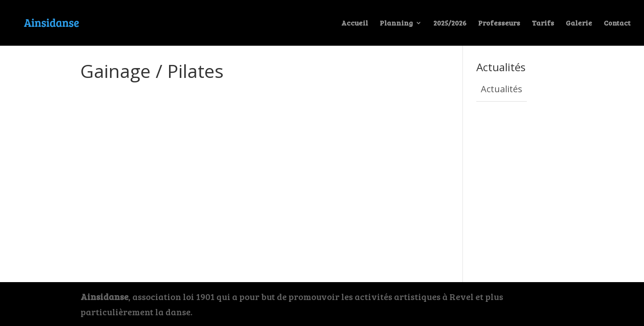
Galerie (579, 24)
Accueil (355, 24)
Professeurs (499, 24)
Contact (617, 24)
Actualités (502, 89)
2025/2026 (450, 24)
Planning (396, 24)
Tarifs (543, 24)
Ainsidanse (104, 296)
